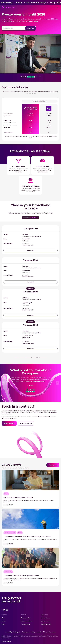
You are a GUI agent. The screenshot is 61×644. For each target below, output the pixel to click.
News (3, 624)
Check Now (30, 28)
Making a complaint (36, 632)
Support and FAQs (46, 624)
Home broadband (26, 618)
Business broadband (27, 621)
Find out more (30, 250)
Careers (4, 621)
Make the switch (26, 423)
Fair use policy (26, 632)
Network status (45, 618)
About (3, 618)
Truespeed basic (26, 624)
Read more (53, 465)
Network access (45, 621)
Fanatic (8, 641)
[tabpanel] (30, 382)
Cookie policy (17, 632)
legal (37, 357)
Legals (54, 632)
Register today (9, 423)
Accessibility (9, 632)
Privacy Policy (47, 632)
